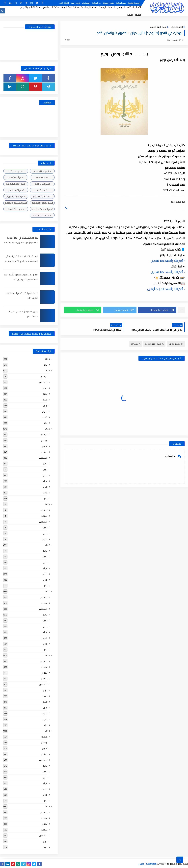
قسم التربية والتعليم (42, 196)
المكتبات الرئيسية (107, 7)
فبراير (45, 417)
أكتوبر (45, 446)
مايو (45, 400)
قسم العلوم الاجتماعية (42, 203)
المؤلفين (121, 7)
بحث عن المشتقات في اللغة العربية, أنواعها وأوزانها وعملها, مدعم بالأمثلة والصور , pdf (21, 243)
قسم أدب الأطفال (16, 177)
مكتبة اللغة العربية (70, 7)
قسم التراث (42, 190)
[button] (157, 310)
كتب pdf (136, 344)
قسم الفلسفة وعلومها (42, 209)
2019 (47, 731)
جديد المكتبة (121, 3)
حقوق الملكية (108, 3)
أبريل (45, 405)
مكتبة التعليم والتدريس (30, 7)
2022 (47, 545)
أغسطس (43, 382)
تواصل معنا (75, 3)
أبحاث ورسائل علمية (42, 171)
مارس (44, 411)
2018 (47, 806)
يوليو (45, 388)
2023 (47, 504)
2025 (47, 371)
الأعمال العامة (134, 15)
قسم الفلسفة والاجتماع (16, 203)
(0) (67, 40)
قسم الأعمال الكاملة (16, 184)
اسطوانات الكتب (16, 171)
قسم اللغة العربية (158, 27)
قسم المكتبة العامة (42, 215)
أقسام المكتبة (134, 7)
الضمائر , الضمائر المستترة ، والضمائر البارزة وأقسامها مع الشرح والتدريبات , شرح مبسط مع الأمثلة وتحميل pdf (21, 261)
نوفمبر (44, 440)
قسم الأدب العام (42, 184)
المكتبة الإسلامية (89, 7)
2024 (47, 429)
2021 (47, 591)
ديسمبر (44, 376)
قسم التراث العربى (16, 190)
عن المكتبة (96, 3)
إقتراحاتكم (86, 3)
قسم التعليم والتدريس (16, 196)
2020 (47, 655)
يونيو (45, 394)
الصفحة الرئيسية (134, 3)
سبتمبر (44, 452)
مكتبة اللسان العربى (148, 864)
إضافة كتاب (64, 3)
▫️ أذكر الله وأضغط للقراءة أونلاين (166, 289)
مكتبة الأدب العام (51, 7)
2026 (47, 359)
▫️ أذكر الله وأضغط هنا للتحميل (168, 261)
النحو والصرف (177, 27)
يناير (46, 365)
